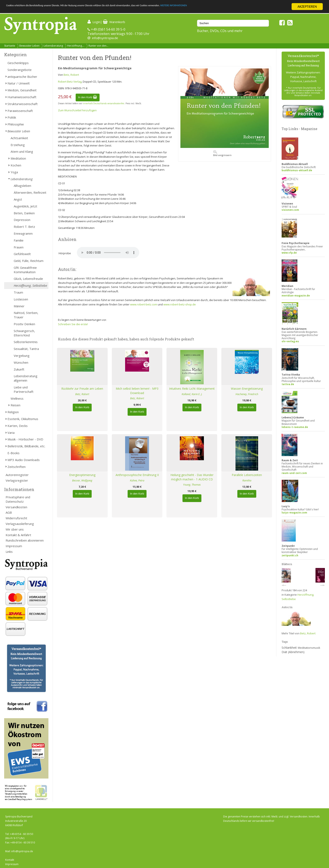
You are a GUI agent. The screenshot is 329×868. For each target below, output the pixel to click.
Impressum (14, 546)
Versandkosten (16, 507)
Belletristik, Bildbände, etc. (26, 446)
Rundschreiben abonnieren (25, 540)
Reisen (15, 405)
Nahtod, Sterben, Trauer (26, 315)
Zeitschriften (17, 467)
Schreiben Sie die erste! (73, 324)
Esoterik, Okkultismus (23, 419)
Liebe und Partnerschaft (24, 389)
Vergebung (22, 356)
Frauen (19, 247)
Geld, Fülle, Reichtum (29, 261)
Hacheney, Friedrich (247, 394)
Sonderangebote (20, 70)
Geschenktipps (18, 63)
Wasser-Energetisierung (247, 389)
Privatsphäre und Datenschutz (18, 499)
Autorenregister (17, 475)
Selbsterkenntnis (26, 342)
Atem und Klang (22, 151)
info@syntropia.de (105, 38)
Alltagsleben (22, 186)
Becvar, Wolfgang (82, 480)
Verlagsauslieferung (20, 524)
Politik (12, 117)
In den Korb (88, 97)
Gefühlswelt (22, 254)
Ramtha (247, 480)
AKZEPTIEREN (307, 7)
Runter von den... (98, 46)
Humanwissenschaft (22, 97)
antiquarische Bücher (22, 77)
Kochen (16, 165)
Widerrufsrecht (16, 518)
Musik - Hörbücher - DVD (25, 439)
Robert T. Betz (24, 227)
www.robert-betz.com (144, 304)
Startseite (10, 46)
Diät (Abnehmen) (293, 652)
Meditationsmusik (309, 648)
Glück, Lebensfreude (28, 279)
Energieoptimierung (82, 475)
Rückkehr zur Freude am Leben (82, 389)
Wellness (17, 398)
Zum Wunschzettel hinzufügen (77, 110)
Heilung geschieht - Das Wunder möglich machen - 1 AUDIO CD (192, 477)
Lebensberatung (53, 46)
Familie (19, 240)
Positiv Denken (24, 324)
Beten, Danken (24, 213)
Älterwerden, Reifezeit (30, 192)
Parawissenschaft (20, 111)
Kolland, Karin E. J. (192, 394)
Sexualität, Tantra (26, 349)
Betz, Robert (71, 75)
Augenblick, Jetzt (25, 206)
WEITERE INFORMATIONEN (250, 7)
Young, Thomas (192, 485)
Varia (11, 433)
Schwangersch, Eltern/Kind (24, 333)
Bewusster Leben (29, 46)
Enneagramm (23, 233)
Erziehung (18, 145)
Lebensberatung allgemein (26, 378)
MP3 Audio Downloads (24, 460)
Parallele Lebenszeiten (247, 475)
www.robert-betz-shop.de (180, 304)
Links (9, 552)
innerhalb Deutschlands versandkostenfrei (104, 103)
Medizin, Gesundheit (22, 90)
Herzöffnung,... (76, 46)
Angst (18, 199)
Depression (22, 220)
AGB (9, 512)
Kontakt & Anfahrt (18, 535)
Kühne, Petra (137, 480)
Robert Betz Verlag (70, 82)
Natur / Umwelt (19, 83)
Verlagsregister (17, 480)
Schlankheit (289, 648)
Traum (18, 292)
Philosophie (16, 124)
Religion (13, 412)
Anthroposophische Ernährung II (137, 475)
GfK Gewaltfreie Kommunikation (25, 270)
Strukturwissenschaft (23, 104)
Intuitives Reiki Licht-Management (192, 389)
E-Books (14, 453)
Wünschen (21, 362)
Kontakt (10, 860)
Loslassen (21, 299)
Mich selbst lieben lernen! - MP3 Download (137, 391)
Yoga (14, 172)
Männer (19, 306)
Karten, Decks (18, 426)
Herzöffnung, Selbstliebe (30, 285)
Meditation (18, 158)
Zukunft (19, 369)
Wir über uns (15, 529)
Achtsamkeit (19, 138)
